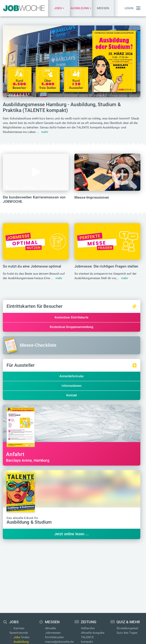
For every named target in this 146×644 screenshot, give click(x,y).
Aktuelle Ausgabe (93, 568)
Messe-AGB (101, 638)
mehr (45, 132)
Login (129, 8)
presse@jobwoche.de (95, 604)
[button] (59, 8)
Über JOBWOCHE (57, 613)
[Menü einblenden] (138, 8)
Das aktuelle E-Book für (29, 521)
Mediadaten (53, 600)
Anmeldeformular (72, 376)
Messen (103, 8)
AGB (88, 638)
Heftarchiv (88, 563)
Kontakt (72, 395)
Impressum (54, 638)
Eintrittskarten (54, 572)
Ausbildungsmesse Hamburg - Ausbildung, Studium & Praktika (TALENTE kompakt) (62, 107)
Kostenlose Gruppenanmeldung (71, 327)
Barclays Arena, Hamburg (72, 457)
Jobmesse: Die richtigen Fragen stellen (106, 266)
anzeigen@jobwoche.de (61, 609)
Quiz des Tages (127, 568)
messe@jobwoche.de (59, 577)
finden (20, 572)
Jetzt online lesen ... (72, 534)
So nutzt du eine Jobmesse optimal (32, 266)
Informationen (71, 386)
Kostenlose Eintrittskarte (72, 317)
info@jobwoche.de (94, 600)
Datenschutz (74, 638)
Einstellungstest (127, 563)
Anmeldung (124, 604)
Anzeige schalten (57, 604)
